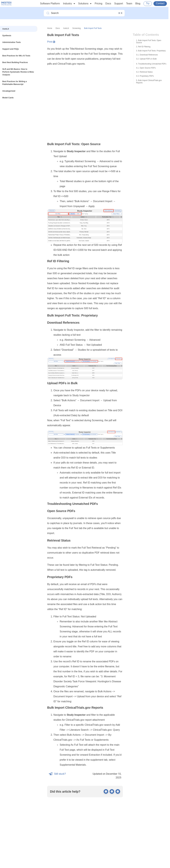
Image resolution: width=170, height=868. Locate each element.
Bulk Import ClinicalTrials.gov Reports (149, 81)
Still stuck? (57, 774)
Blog (138, 4)
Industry (69, 4)
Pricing (98, 4)
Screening (77, 28)
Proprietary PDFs (147, 76)
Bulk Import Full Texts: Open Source (149, 42)
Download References (149, 55)
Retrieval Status (146, 72)
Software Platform (50, 4)
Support (119, 4)
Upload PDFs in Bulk (148, 59)
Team (129, 4)
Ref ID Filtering (144, 47)
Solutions (85, 4)
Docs (108, 4)
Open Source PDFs (148, 68)
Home (50, 28)
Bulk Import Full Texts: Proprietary (152, 51)
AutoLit (66, 28)
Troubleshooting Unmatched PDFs (152, 64)
